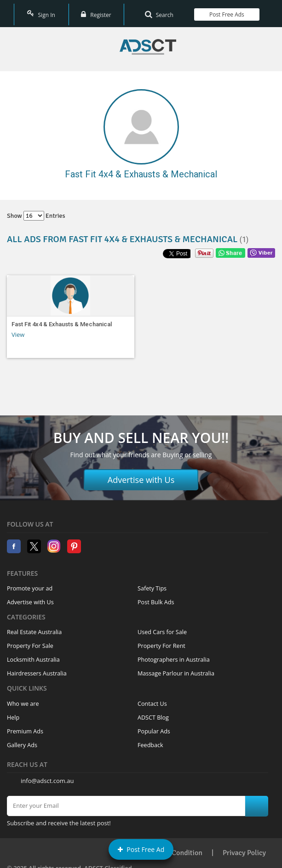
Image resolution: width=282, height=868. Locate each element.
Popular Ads (154, 726)
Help (13, 712)
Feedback (150, 740)
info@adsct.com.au (47, 776)
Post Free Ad (141, 849)
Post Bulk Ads (156, 597)
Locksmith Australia (33, 655)
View (18, 329)
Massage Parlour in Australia (176, 668)
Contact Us (152, 699)
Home (148, 42)
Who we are (23, 699)
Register (96, 11)
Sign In (41, 11)
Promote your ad (30, 583)
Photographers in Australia (174, 655)
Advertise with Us (141, 475)
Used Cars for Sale (162, 627)
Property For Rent (161, 641)
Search (159, 11)
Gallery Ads (22, 740)
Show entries (36, 211)
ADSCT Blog (153, 712)
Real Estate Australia (34, 627)
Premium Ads (25, 726)
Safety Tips (152, 583)
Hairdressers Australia (37, 668)
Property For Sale (30, 641)
